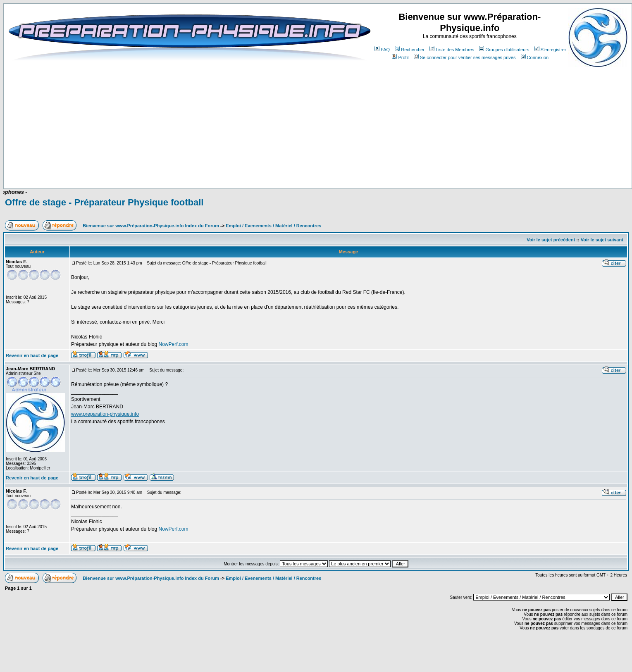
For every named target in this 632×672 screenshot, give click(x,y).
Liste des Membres (452, 50)
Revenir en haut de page (32, 355)
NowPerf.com (173, 344)
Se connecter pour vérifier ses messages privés (465, 57)
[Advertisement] (212, 164)
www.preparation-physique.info (105, 414)
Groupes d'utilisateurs (504, 50)
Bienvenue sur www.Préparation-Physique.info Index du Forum (151, 226)
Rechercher (410, 50)
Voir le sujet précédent (551, 240)
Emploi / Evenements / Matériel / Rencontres (273, 226)
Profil (400, 57)
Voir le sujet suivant (602, 240)
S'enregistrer (550, 50)
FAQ (382, 50)
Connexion (535, 57)
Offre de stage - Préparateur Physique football (104, 202)
